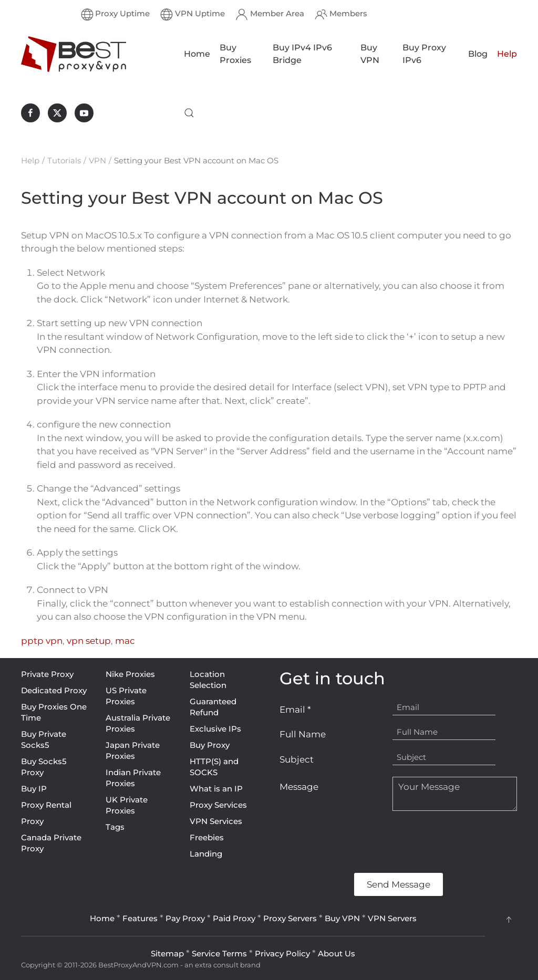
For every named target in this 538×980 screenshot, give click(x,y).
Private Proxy (47, 674)
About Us (337, 953)
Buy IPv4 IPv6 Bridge (302, 54)
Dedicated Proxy (54, 690)
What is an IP (216, 789)
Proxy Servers (290, 918)
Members (341, 14)
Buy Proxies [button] (235, 54)
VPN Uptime (193, 14)
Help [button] (507, 54)
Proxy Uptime (116, 14)
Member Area (270, 14)
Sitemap (167, 953)
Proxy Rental (46, 805)
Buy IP (34, 789)
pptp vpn (42, 641)
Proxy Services (218, 805)
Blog (478, 54)
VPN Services (216, 821)
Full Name (303, 734)
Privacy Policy (282, 953)
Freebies (207, 837)
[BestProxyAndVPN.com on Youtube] (84, 113)
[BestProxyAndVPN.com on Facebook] (30, 113)
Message (299, 787)
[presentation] (359, 842)
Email (295, 710)
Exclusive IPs (215, 729)
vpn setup (89, 641)
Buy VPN (370, 54)
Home (197, 54)
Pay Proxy (185, 918)
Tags (115, 827)
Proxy (32, 821)
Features (140, 918)
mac (125, 641)
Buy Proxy (210, 745)
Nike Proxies (130, 674)
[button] (189, 113)
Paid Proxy (234, 918)
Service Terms (219, 953)
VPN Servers (392, 918)
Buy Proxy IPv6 (424, 54)
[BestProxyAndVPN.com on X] (57, 113)
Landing (206, 854)
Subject (297, 759)
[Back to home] (74, 54)
